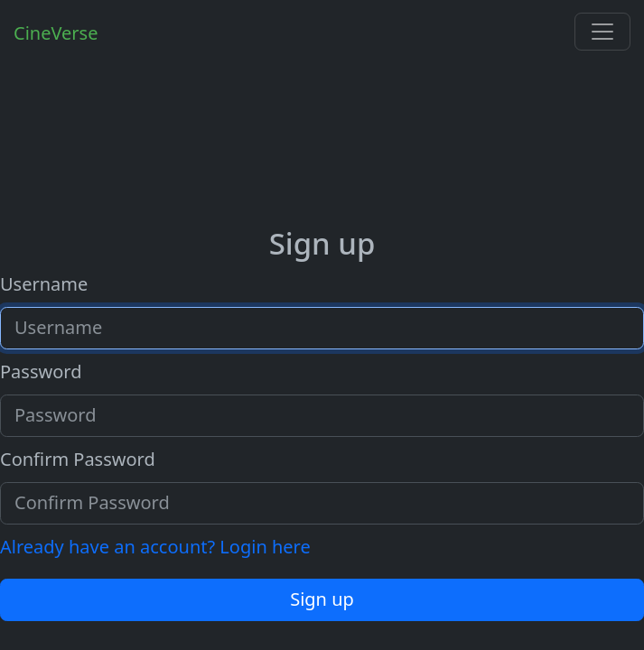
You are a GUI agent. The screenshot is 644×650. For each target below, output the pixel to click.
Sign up (322, 599)
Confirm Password (78, 459)
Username (44, 284)
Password (41, 371)
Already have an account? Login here (155, 547)
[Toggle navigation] (602, 32)
